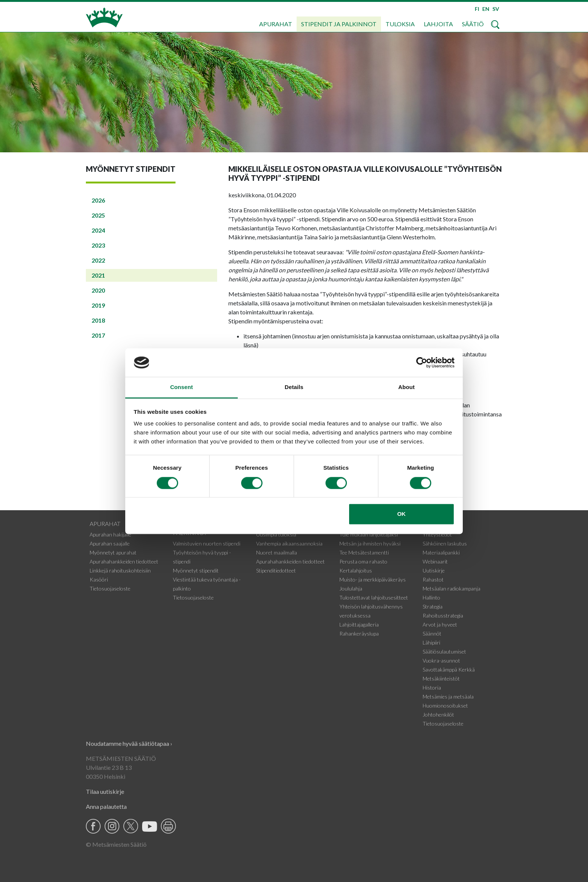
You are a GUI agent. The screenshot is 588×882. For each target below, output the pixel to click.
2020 (98, 290)
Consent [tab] (182, 387)
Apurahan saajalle (110, 543)
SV (496, 9)
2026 (98, 200)
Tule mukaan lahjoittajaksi (369, 534)
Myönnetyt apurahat (113, 552)
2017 (98, 335)
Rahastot (433, 579)
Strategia (433, 606)
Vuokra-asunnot (441, 660)
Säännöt (432, 633)
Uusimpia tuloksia (276, 534)
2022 (98, 260)
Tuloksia (400, 24)
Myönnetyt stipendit (196, 570)
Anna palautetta (106, 806)
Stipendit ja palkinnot (339, 24)
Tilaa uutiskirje (105, 791)
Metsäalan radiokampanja (451, 588)
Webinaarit (435, 561)
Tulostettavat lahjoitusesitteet (374, 597)
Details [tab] (294, 387)
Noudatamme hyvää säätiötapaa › (129, 743)
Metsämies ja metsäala (448, 696)
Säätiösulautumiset (444, 651)
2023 (98, 245)
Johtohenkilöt (438, 714)
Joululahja (351, 588)
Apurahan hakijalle (110, 534)
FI (477, 9)
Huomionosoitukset (445, 705)
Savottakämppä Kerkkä (449, 669)
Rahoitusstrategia (443, 615)
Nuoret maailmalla (277, 552)
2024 (98, 230)
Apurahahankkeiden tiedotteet (124, 561)
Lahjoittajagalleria (359, 624)
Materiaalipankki (441, 552)
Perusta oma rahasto (363, 561)
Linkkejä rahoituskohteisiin (120, 570)
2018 (98, 320)
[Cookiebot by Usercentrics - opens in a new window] (422, 362)
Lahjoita (438, 24)
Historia (432, 687)
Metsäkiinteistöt (441, 678)
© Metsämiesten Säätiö (116, 844)
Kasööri (99, 579)
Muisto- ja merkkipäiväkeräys (373, 579)
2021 (98, 275)
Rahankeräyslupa (359, 633)
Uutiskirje (434, 570)
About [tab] (406, 387)
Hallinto (431, 597)
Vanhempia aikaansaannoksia (289, 543)
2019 (98, 305)
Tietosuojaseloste (110, 588)
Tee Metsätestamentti (364, 552)
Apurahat (276, 24)
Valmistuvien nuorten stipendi (207, 543)
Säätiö (473, 24)
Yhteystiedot (437, 534)
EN (486, 9)
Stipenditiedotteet (276, 570)
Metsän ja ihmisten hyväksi (370, 543)
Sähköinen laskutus (445, 543)
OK (401, 514)
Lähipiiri (431, 642)
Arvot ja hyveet (440, 624)
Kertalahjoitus (356, 570)
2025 (98, 215)
